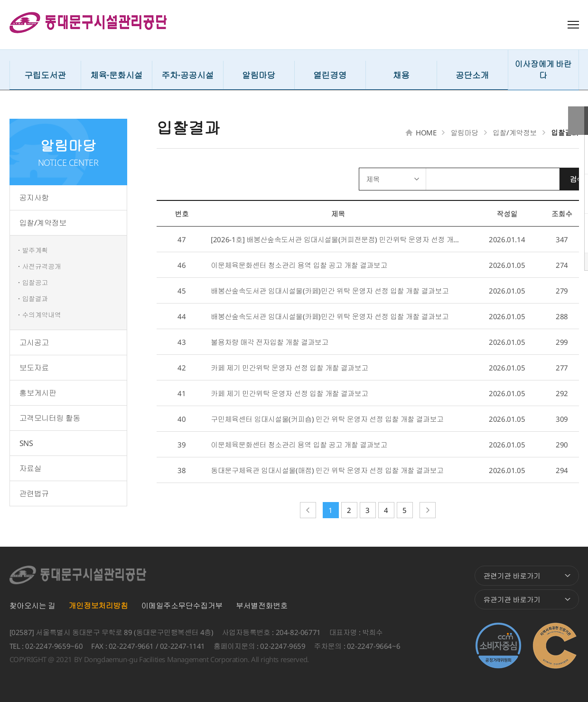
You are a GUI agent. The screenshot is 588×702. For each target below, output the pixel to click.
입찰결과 (35, 299)
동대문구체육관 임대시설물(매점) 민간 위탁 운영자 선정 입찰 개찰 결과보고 (327, 470)
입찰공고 (35, 282)
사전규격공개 (42, 266)
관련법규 (34, 493)
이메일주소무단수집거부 (182, 606)
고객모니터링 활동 (50, 418)
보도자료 (34, 368)
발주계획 (35, 250)
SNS (26, 443)
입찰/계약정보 (43, 223)
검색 (561, 179)
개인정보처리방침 (98, 606)
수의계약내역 (42, 315)
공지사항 (34, 198)
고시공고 (34, 342)
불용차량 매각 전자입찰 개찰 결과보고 (270, 342)
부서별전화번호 (262, 606)
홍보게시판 (38, 393)
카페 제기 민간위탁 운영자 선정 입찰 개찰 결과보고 (289, 368)
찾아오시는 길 (33, 606)
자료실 (31, 468)
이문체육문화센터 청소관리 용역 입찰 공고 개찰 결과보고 (299, 265)
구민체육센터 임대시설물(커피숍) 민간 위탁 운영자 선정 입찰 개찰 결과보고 (327, 419)
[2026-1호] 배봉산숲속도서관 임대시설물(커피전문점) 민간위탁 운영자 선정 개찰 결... (338, 239)
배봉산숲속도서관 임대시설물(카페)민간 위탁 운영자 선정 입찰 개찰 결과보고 (330, 291)
